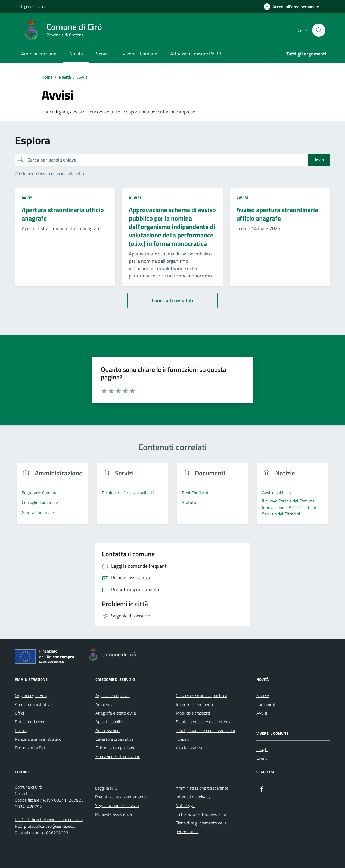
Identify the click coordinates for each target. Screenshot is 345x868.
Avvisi (262, 713)
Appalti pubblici (109, 722)
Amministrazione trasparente (202, 788)
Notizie (263, 696)
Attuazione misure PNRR (196, 54)
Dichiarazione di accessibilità (201, 814)
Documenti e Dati (31, 748)
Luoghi (262, 749)
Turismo (183, 739)
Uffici (19, 713)
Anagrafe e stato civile (116, 713)
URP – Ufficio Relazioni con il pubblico (49, 820)
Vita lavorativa (189, 748)
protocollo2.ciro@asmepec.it (50, 826)
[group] (53, 497)
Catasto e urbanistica (114, 739)
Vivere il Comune (140, 54)
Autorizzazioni (108, 730)
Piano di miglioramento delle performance (201, 827)
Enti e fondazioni (30, 722)
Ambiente (104, 704)
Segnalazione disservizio (117, 805)
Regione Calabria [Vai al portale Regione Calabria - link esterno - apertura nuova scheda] (33, 6)
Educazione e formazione (118, 756)
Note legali (185, 805)
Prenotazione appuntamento (121, 797)
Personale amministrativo (38, 739)
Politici (21, 730)
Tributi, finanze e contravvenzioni (205, 730)
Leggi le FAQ (106, 788)
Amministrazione (39, 54)
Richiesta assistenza (114, 814)
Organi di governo (31, 696)
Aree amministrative (33, 704)
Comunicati (266, 704)
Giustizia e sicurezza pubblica (202, 696)
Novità (76, 54)
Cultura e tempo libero (115, 748)
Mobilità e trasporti (193, 713)
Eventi (262, 758)
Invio (319, 160)
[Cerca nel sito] (319, 30)
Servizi (103, 54)
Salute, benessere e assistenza (204, 722)
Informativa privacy (193, 797)
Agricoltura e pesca (113, 696)
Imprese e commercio (195, 704)
